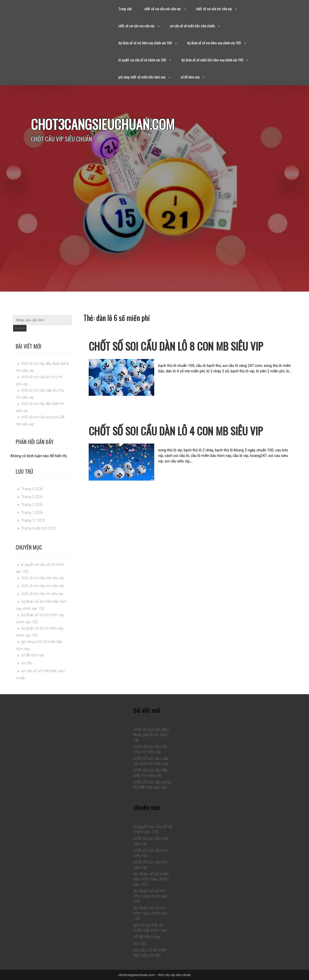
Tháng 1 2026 (32, 513)
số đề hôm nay (190, 77)
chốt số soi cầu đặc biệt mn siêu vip (151, 773)
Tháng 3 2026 (32, 497)
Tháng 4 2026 (32, 489)
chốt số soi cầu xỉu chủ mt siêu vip (150, 749)
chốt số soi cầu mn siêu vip (136, 26)
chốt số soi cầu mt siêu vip (214, 9)
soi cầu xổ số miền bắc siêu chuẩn (192, 26)
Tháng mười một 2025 (39, 528)
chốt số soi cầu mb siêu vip (163, 9)
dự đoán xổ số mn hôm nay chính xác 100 (214, 43)
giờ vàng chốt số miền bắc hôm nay (142, 77)
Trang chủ (125, 9)
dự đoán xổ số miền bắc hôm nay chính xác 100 (212, 60)
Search (20, 328)
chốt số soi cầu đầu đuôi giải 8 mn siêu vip (151, 735)
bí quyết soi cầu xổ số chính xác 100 (142, 60)
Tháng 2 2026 (32, 505)
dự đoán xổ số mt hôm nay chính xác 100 (145, 43)
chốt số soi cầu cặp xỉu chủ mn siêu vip (151, 761)
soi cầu (27, 663)
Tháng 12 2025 (33, 520)
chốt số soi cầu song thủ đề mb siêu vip (152, 785)
